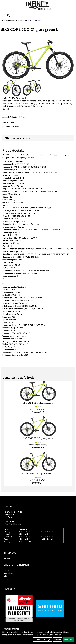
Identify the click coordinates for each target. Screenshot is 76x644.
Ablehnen (57, 639)
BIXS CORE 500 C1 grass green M (38, 438)
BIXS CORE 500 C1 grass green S (38, 403)
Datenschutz (8, 573)
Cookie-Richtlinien (56, 635)
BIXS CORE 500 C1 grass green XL (38, 474)
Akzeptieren (69, 639)
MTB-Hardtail (35, 21)
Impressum (8, 579)
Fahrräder (10, 21)
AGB (5, 576)
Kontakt (6, 570)
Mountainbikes (22, 21)
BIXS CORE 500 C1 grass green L (29, 29)
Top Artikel (7, 558)
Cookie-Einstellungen (42, 639)
